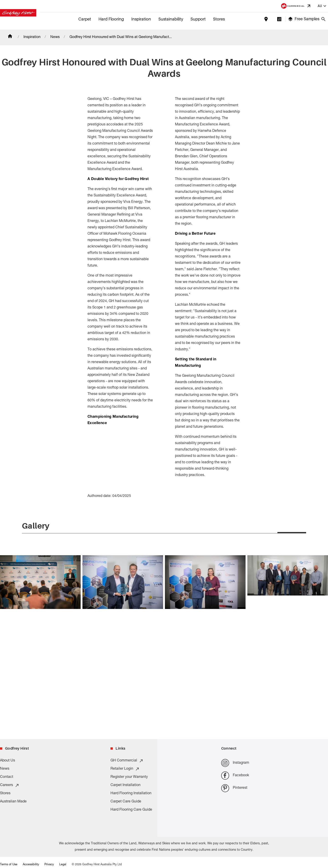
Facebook (235, 776)
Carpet (85, 19)
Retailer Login (125, 769)
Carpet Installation (126, 786)
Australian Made (13, 802)
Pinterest (234, 788)
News (55, 37)
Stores (219, 19)
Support (198, 19)
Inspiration (141, 19)
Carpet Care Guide (126, 802)
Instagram (235, 763)
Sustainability (171, 19)
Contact (7, 777)
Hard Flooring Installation (131, 794)
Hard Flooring (111, 19)
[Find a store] (266, 19)
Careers (10, 786)
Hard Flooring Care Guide (131, 810)
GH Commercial (127, 761)
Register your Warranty (129, 777)
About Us (8, 761)
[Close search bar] (323, 19)
